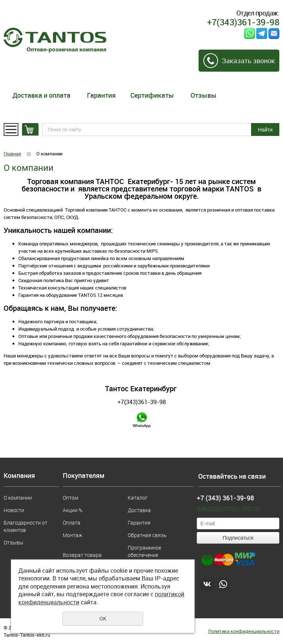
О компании (18, 498)
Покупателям (84, 476)
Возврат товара (82, 555)
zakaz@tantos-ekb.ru (228, 508)
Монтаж (72, 535)
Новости (14, 510)
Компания (19, 476)
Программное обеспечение (144, 551)
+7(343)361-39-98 (142, 402)
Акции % (72, 510)
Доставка (139, 510)
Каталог (138, 498)
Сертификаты (152, 95)
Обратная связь (147, 535)
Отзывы (204, 95)
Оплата (72, 523)
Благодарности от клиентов (26, 526)
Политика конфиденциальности (244, 631)
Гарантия (101, 95)
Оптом (70, 498)
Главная (12, 154)
